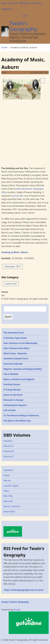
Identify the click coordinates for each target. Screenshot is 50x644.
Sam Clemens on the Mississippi (20, 343)
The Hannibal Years (14, 333)
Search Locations (12, 506)
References (7, 9)
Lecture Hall (11, 284)
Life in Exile (9, 410)
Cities (6, 491)
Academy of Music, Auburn (15, 252)
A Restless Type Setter (15, 338)
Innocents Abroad (13, 364)
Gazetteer (8, 470)
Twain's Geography (23, 26)
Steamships (9, 512)
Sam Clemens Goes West (16, 348)
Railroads (8, 501)
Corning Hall (17, 196)
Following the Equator (15, 405)
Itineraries (37, 3)
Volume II (8, 446)
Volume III (9, 451)
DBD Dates (25, 3)
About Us (13, 3)
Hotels (7, 475)
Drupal (17, 610)
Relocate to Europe (13, 400)
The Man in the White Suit (17, 421)
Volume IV (9, 456)
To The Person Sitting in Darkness (21, 415)
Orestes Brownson (23, 189)
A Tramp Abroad (12, 390)
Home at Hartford (13, 395)
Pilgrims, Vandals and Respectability (23, 369)
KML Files (8, 496)
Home (4, 3)
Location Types (11, 486)
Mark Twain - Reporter (15, 353)
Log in (25, 16)
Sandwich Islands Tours (16, 359)
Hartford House (12, 384)
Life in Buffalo (11, 374)
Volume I (8, 441)
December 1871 (13, 266)
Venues (7, 480)
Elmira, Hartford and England (19, 379)
